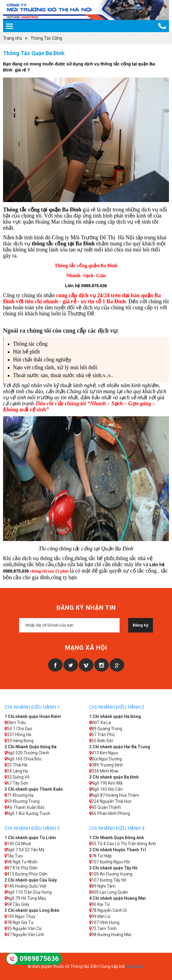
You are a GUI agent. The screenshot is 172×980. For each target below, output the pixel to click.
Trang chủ (13, 38)
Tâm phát (135, 966)
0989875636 (39, 959)
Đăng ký (141, 625)
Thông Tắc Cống (46, 38)
